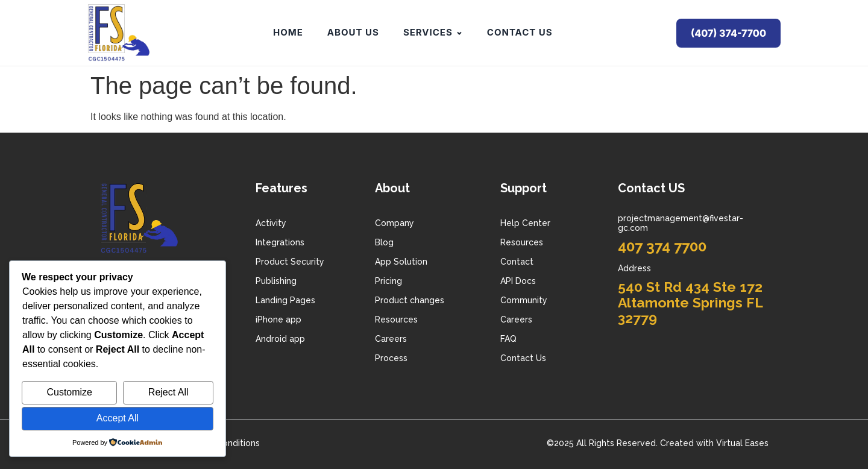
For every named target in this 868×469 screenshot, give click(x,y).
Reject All (168, 392)
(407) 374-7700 (728, 33)
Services (433, 32)
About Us (353, 32)
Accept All (118, 418)
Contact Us (520, 32)
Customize (69, 392)
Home (288, 32)
